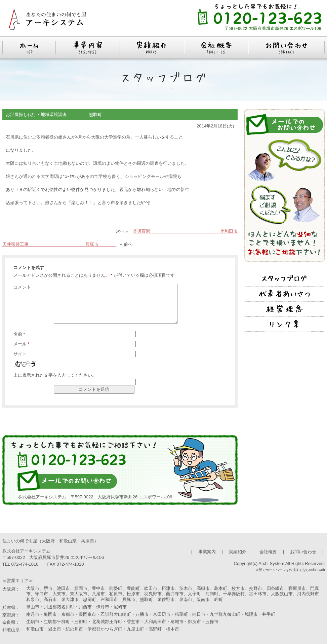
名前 (19, 334)
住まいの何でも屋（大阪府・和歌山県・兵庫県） (50, 541)
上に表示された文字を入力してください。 (55, 375)
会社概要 (268, 552)
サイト (20, 354)
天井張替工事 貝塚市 (59, 244)
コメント (22, 287)
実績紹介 (238, 552)
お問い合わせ (303, 552)
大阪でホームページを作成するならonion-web (290, 570)
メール (22, 344)
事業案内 (207, 552)
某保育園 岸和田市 (185, 231)
